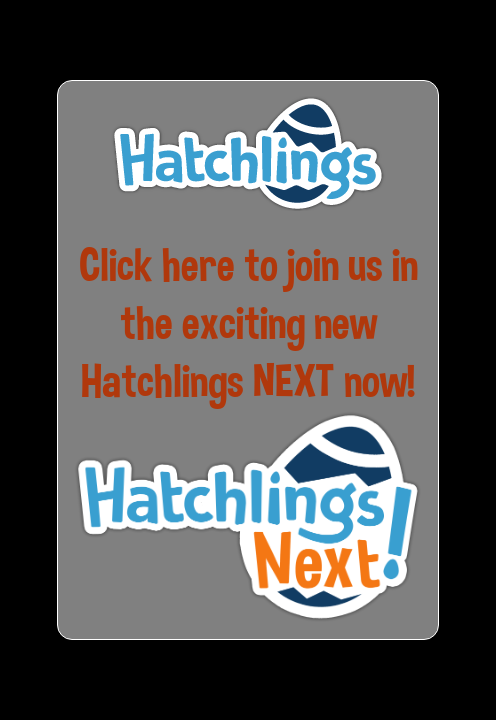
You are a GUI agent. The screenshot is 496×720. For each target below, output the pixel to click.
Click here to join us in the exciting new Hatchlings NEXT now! (248, 323)
